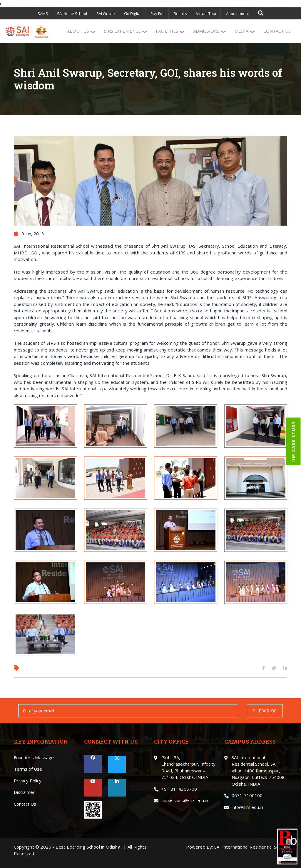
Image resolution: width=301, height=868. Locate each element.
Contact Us (25, 803)
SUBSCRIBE (265, 710)
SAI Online (107, 14)
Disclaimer (24, 792)
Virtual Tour (205, 14)
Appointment (235, 14)
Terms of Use (28, 769)
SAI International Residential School (251, 846)
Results (179, 14)
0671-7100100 (247, 795)
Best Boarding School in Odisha (88, 846)
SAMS (46, 14)
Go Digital (133, 14)
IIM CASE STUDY (294, 441)
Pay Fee (157, 14)
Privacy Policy (28, 780)
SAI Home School (74, 14)
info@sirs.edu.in (247, 807)
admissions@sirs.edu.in (185, 800)
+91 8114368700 (179, 788)
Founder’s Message (34, 757)
